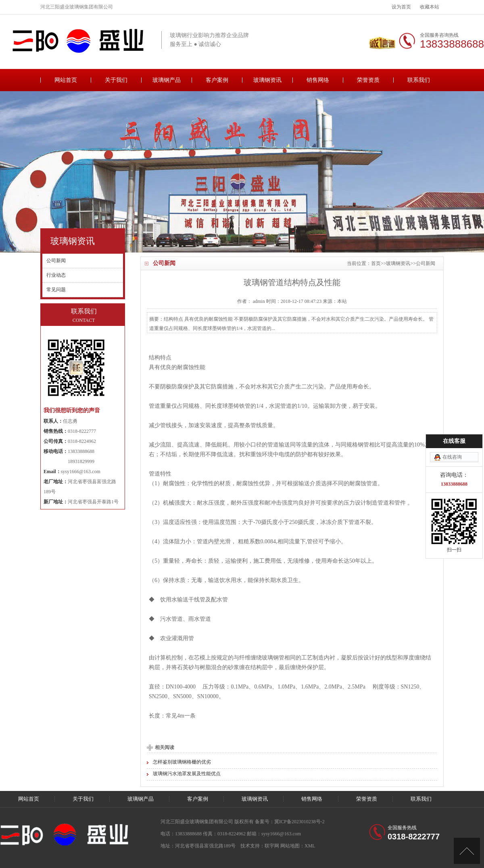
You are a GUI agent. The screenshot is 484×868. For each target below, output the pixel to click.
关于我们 (116, 80)
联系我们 (419, 80)
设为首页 (401, 7)
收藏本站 (430, 7)
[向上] (467, 851)
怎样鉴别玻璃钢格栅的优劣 (182, 762)
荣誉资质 (368, 80)
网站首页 (66, 80)
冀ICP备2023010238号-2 (299, 822)
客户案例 (217, 80)
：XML (308, 846)
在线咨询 (452, 457)
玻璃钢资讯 (267, 80)
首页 (376, 263)
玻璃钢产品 (167, 80)
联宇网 (272, 846)
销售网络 (318, 80)
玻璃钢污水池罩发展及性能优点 (187, 774)
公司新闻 (426, 263)
